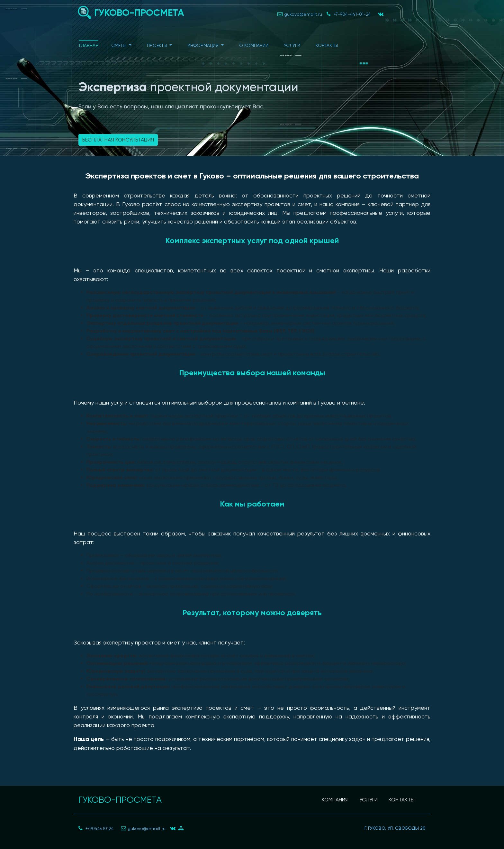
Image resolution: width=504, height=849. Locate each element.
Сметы (119, 45)
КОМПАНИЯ (335, 800)
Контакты (327, 45)
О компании (254, 45)
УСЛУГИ (369, 800)
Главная (89, 45)
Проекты (158, 45)
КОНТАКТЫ (402, 800)
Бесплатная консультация (118, 140)
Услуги (292, 45)
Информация (204, 45)
